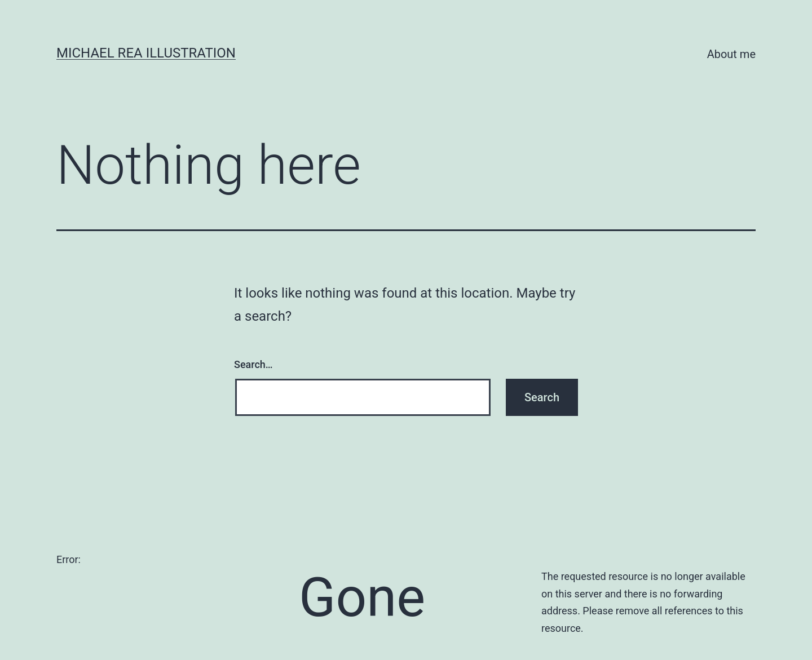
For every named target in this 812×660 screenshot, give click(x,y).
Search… (253, 364)
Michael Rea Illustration (146, 53)
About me (731, 54)
